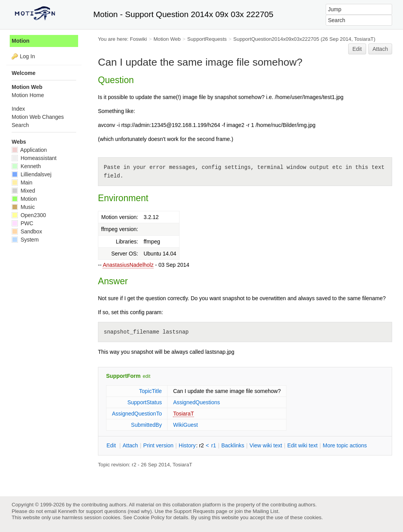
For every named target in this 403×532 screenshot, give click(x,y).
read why (140, 511)
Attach (380, 49)
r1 (214, 445)
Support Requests (194, 511)
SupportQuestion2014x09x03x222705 (276, 39)
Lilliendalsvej (31, 174)
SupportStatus (145, 402)
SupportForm (123, 376)
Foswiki (138, 39)
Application (29, 150)
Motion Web (167, 39)
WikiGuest (185, 425)
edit (146, 376)
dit (112, 445)
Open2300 (29, 215)
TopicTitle (151, 391)
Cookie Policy (149, 517)
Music (23, 207)
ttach (130, 445)
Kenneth (26, 166)
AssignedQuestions (196, 402)
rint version (159, 445)
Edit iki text (302, 445)
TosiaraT (183, 414)
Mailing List (265, 511)
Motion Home (28, 95)
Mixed (23, 191)
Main (22, 183)
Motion (21, 41)
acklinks (233, 445)
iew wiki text (266, 445)
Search (20, 125)
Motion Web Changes (38, 117)
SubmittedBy (146, 425)
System (25, 240)
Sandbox (27, 231)
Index (18, 109)
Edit (357, 49)
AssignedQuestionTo (137, 414)
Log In (27, 56)
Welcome (24, 73)
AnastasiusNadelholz (128, 265)
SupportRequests (207, 39)
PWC (23, 223)
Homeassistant (34, 158)
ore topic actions (345, 445)
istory (187, 445)
